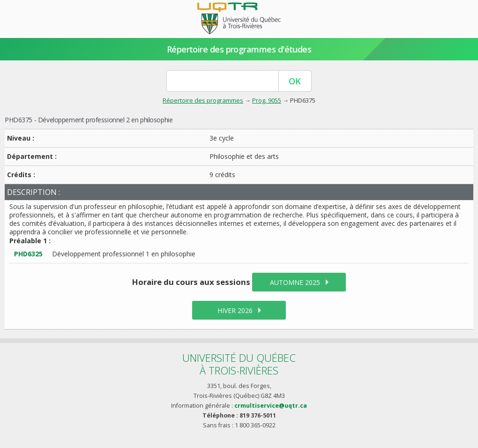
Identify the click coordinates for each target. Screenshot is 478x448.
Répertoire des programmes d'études (239, 49)
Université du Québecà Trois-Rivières (239, 364)
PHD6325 (28, 254)
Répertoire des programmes (203, 100)
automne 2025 (295, 282)
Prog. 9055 (267, 100)
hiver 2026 (235, 310)
